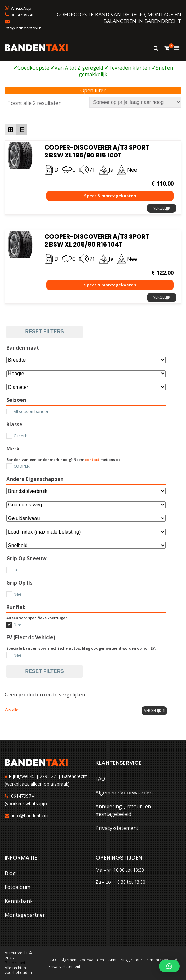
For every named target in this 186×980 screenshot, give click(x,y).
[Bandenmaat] (86, 360)
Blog (10, 873)
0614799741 (24, 796)
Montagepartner (25, 915)
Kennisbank (19, 901)
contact (92, 459)
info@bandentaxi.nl (31, 815)
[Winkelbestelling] (135, 102)
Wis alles (12, 710)
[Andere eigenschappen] (86, 491)
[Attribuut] (86, 374)
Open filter (93, 91)
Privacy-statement (117, 828)
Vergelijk (162, 208)
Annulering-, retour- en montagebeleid (123, 810)
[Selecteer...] (86, 387)
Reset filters (44, 331)
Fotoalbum (17, 887)
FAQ (100, 779)
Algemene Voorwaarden (124, 793)
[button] (169, 966)
